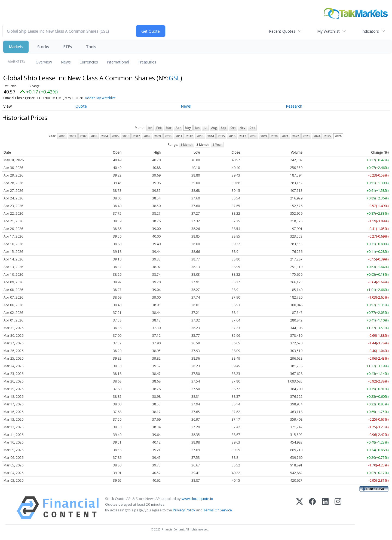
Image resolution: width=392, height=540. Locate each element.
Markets (16, 47)
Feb (159, 128)
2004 (105, 136)
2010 (168, 136)
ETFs (68, 47)
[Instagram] (338, 508)
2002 (83, 136)
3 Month (203, 145)
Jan (150, 128)
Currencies (89, 62)
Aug (214, 128)
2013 (200, 136)
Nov (242, 128)
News (66, 62)
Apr (178, 128)
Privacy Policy (184, 510)
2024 (317, 136)
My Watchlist (328, 31)
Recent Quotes (282, 31)
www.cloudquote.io (197, 499)
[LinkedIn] (325, 508)
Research (294, 106)
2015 (221, 136)
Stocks (43, 47)
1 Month (186, 145)
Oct (233, 128)
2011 (179, 136)
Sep (223, 128)
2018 (253, 136)
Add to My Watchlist (108, 98)
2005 (115, 136)
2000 (62, 136)
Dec (252, 128)
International (118, 62)
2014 (211, 136)
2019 (264, 136)
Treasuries (147, 62)
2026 (338, 136)
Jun (197, 128)
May (188, 128)
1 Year (217, 145)
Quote (81, 106)
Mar (169, 128)
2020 (274, 136)
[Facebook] (312, 508)
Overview (44, 62)
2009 (158, 136)
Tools (91, 47)
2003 (94, 136)
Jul (205, 128)
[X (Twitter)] (300, 508)
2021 (285, 136)
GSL (174, 78)
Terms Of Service (218, 510)
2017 (243, 136)
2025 (327, 136)
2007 (136, 136)
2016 (232, 136)
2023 (306, 136)
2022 (296, 136)
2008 (147, 136)
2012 (189, 136)
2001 (73, 136)
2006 (126, 136)
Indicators (370, 31)
